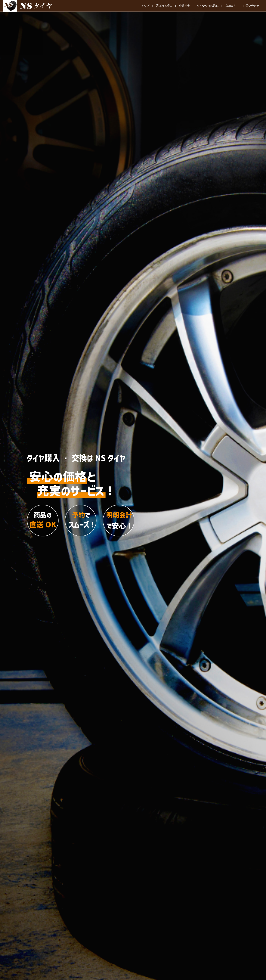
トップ (145, 6)
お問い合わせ (251, 6)
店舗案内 (231, 6)
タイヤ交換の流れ (208, 6)
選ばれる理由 (164, 6)
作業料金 (185, 6)
